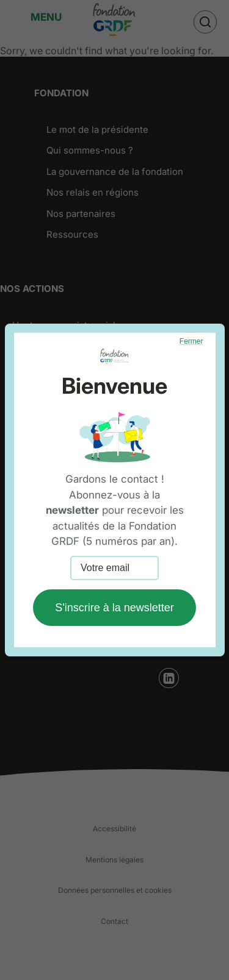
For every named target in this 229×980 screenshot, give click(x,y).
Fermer (191, 341)
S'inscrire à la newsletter (114, 608)
